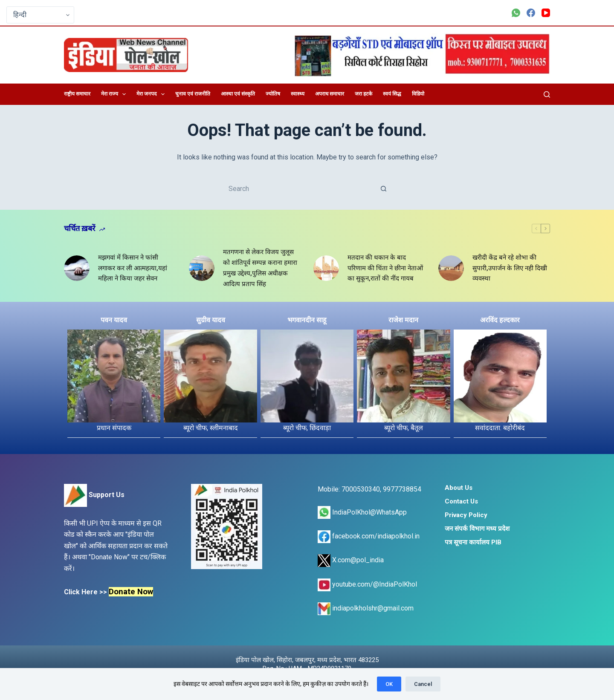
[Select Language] (40, 15)
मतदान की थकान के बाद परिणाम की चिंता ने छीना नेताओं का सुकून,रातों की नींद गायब (385, 268)
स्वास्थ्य (298, 94)
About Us (459, 488)
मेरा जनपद (152, 94)
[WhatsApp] (516, 13)
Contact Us (461, 501)
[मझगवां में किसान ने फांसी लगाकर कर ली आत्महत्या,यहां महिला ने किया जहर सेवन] (77, 268)
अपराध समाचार (330, 94)
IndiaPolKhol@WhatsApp (362, 512)
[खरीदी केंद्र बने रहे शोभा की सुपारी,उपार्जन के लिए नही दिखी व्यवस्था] (451, 268)
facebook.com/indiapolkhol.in (369, 536)
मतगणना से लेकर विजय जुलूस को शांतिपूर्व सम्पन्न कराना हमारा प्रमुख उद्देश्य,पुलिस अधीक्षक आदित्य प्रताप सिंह (260, 268)
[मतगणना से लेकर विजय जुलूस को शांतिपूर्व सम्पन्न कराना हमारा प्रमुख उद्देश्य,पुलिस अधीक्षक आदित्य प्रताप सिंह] (202, 268)
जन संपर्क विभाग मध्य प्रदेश (477, 529)
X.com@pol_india (351, 560)
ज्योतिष (273, 94)
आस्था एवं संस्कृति (238, 94)
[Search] (547, 94)
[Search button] (384, 188)
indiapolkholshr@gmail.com (366, 608)
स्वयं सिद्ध (392, 94)
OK (389, 684)
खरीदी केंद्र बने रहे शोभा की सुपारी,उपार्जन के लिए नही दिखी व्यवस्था (510, 268)
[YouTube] (546, 13)
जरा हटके (363, 94)
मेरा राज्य (115, 94)
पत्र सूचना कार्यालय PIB (473, 542)
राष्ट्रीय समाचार (77, 94)
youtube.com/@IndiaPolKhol (367, 584)
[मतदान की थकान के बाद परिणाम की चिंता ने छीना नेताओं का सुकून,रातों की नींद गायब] (326, 268)
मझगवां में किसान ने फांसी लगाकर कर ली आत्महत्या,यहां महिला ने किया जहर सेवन (133, 268)
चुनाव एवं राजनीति (193, 94)
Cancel (423, 684)
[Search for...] (298, 188)
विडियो (418, 94)
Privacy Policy (466, 515)
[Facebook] (531, 13)
